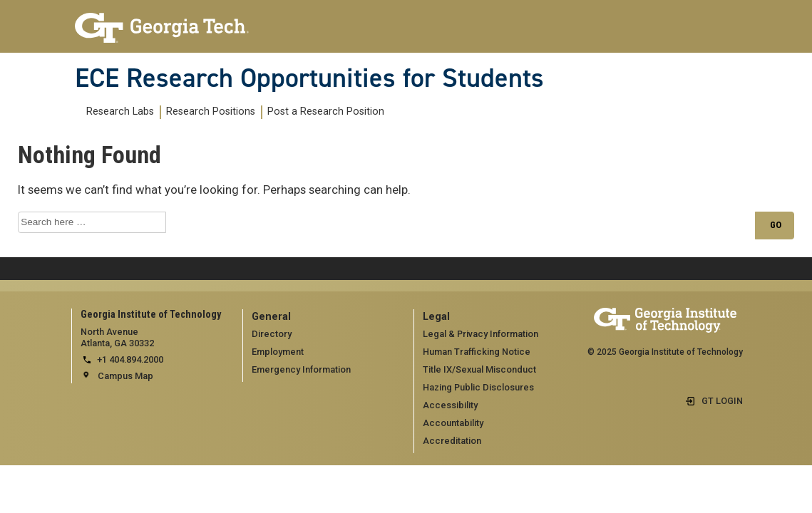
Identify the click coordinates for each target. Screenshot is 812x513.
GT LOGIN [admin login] (722, 401)
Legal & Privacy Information (480, 334)
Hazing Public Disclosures (478, 387)
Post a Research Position (326, 112)
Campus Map (125, 376)
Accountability (453, 423)
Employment (278, 352)
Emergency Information (301, 369)
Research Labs (120, 112)
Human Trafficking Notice (477, 352)
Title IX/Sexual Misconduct (479, 369)
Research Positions (211, 112)
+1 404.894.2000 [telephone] (130, 359)
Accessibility (450, 405)
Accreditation (452, 441)
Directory (272, 334)
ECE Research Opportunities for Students (309, 78)
